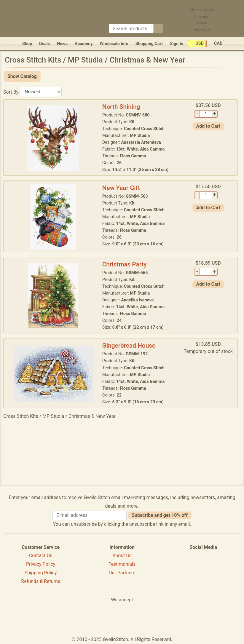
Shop (27, 44)
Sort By (11, 92)
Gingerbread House (129, 346)
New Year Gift (121, 188)
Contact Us (41, 556)
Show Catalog (22, 76)
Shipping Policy (41, 573)
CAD (215, 44)
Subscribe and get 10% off (160, 515)
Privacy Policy (41, 564)
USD (197, 44)
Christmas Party (125, 264)
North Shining (121, 107)
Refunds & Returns (41, 581)
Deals (44, 44)
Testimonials (122, 564)
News (62, 44)
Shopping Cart (149, 44)
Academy (84, 44)
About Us (122, 556)
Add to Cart (208, 126)
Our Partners (122, 573)
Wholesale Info (114, 44)
